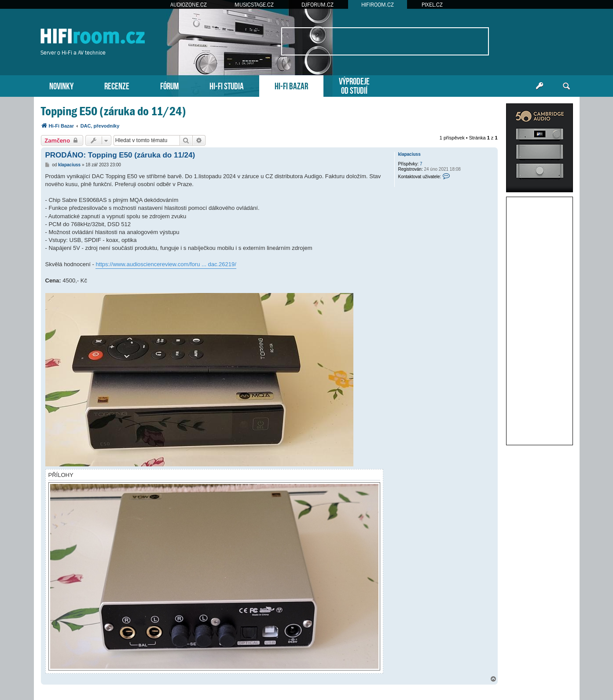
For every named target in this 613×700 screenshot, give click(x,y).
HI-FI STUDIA (227, 85)
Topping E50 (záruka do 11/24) (114, 111)
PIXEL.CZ (432, 5)
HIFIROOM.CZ (378, 5)
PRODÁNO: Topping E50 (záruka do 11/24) (120, 155)
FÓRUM (169, 85)
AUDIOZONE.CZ (189, 5)
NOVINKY (61, 85)
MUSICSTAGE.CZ (254, 5)
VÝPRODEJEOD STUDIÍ (354, 85)
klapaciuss (409, 154)
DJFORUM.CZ (318, 5)
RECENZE (117, 85)
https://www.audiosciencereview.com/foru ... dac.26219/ (166, 264)
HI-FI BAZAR (291, 85)
